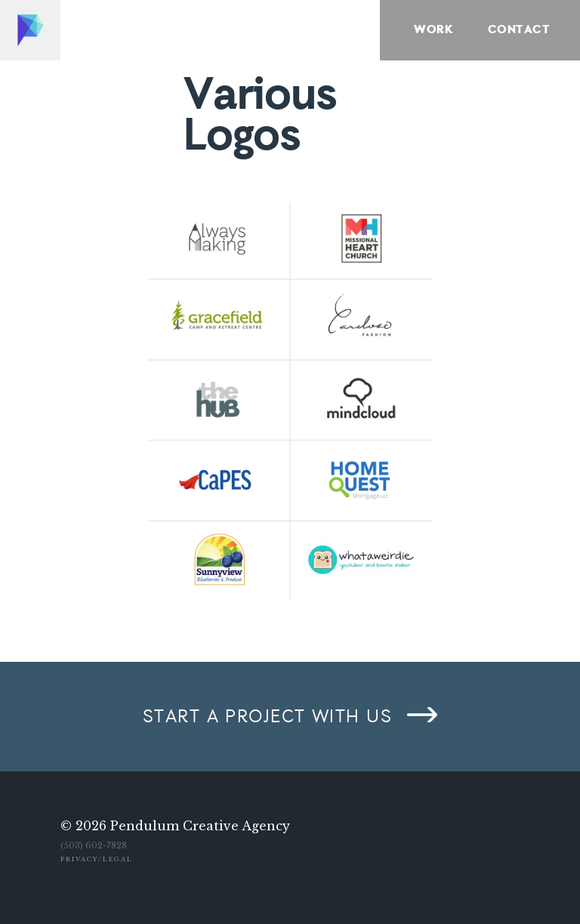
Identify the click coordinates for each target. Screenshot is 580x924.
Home (30, 30)
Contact (519, 30)
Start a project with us (267, 717)
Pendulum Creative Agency (200, 826)
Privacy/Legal (97, 859)
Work (433, 30)
